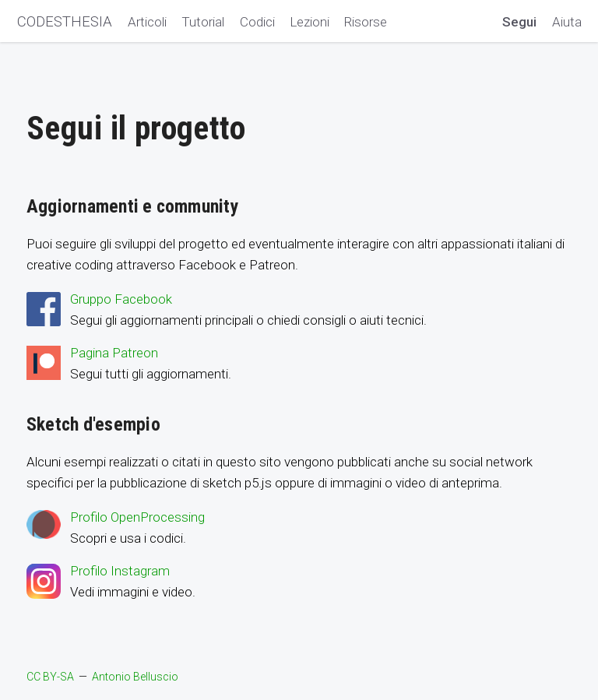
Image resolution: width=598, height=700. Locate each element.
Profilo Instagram (120, 571)
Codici (257, 22)
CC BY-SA (50, 677)
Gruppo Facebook (121, 299)
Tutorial (203, 22)
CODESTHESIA (65, 22)
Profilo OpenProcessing (137, 517)
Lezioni (310, 22)
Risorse (366, 22)
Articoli (147, 22)
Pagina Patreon (114, 353)
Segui (519, 22)
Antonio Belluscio (135, 677)
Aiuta (567, 22)
